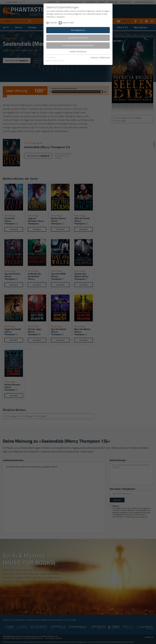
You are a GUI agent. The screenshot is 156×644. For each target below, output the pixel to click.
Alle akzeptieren (78, 30)
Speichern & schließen (78, 38)
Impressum (95, 57)
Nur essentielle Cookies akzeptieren (78, 45)
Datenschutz (105, 57)
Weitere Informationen (78, 52)
